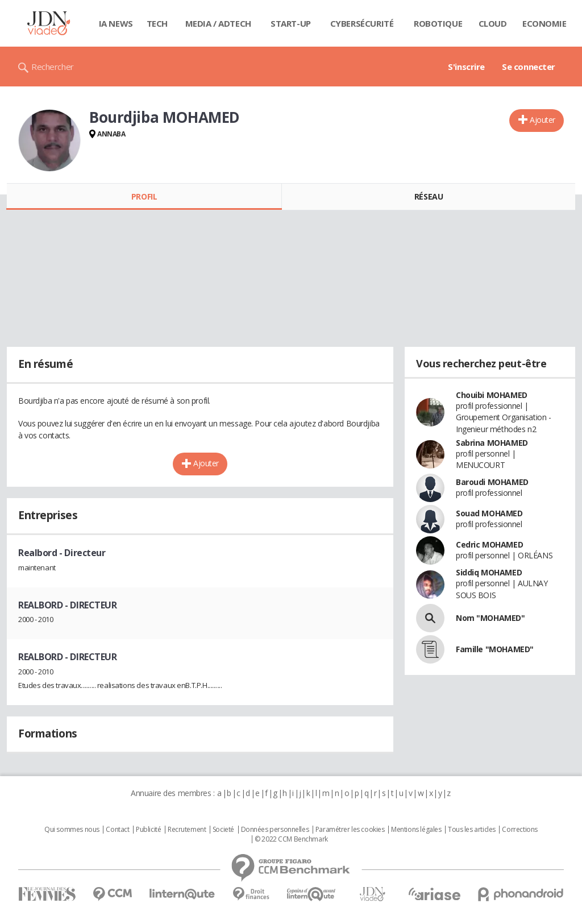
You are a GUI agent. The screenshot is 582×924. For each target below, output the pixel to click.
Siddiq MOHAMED (489, 572)
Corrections (519, 830)
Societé (223, 830)
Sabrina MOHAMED (492, 443)
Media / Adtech (218, 23)
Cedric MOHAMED (489, 544)
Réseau (429, 196)
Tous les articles (472, 830)
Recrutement (187, 830)
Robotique (438, 23)
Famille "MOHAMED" (495, 649)
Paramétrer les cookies (350, 830)
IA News (116, 23)
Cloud (493, 23)
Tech (157, 23)
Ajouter (542, 120)
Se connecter (529, 67)
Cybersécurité (362, 23)
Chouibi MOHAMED (492, 395)
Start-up (291, 23)
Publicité (148, 830)
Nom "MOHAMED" (490, 618)
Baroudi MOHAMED (492, 482)
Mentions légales (416, 830)
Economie (544, 23)
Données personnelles (275, 830)
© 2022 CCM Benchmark (291, 839)
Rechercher (53, 67)
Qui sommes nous (72, 830)
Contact (117, 830)
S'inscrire (466, 67)
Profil (144, 196)
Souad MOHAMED (489, 513)
